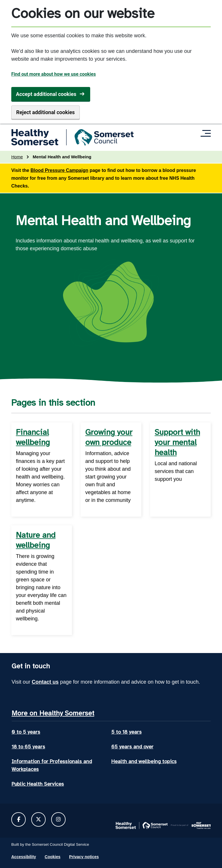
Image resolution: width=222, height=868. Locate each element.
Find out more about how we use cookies (53, 74)
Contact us (45, 682)
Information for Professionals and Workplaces (52, 765)
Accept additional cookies (46, 94)
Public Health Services (38, 784)
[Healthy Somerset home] (72, 137)
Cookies (53, 857)
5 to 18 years (126, 732)
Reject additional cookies (46, 112)
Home (17, 157)
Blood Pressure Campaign (59, 170)
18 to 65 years (28, 747)
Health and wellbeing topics (144, 761)
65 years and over (132, 747)
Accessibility (24, 857)
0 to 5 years (26, 732)
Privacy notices (84, 857)
